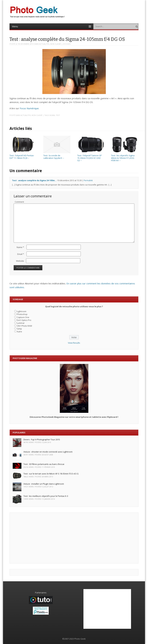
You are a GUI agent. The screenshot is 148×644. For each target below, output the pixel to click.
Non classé (56, 44)
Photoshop (22, 314)
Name (20, 247)
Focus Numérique (29, 108)
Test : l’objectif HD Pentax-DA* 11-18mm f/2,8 (23, 155)
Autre (19, 332)
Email (21, 254)
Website (20, 261)
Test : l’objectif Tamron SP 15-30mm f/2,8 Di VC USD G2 (91, 157)
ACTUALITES (44, 44)
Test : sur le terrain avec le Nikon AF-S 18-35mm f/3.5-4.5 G (51, 474)
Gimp (19, 329)
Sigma (52, 115)
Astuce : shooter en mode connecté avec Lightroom (48, 452)
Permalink (88, 180)
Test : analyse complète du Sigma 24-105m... (34, 180)
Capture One (23, 317)
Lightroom (22, 311)
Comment (19, 202)
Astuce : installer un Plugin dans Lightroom (44, 484)
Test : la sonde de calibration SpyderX (57, 155)
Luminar (21, 323)
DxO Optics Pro (24, 320)
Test (58, 115)
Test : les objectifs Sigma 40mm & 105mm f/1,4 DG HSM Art (125, 157)
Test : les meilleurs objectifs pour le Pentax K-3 (46, 496)
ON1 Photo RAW (24, 326)
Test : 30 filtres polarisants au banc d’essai (44, 464)
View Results (74, 343)
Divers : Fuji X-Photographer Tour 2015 (42, 439)
